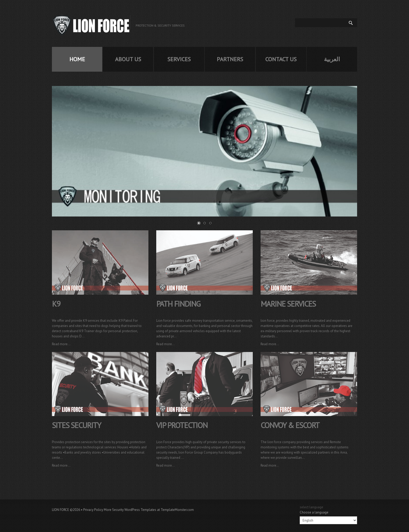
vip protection (182, 425)
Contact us (281, 59)
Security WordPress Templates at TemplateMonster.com (153, 510)
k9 (56, 304)
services (179, 59)
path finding (178, 304)
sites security (76, 425)
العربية (332, 59)
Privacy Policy (93, 510)
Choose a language (314, 512)
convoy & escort (290, 425)
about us (128, 59)
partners (230, 59)
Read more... (61, 344)
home (77, 59)
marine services (288, 304)
